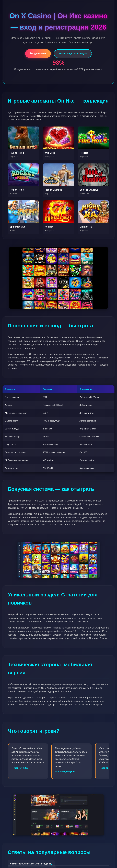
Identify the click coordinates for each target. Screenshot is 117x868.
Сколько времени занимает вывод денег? (31, 864)
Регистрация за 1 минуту (73, 54)
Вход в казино (38, 53)
